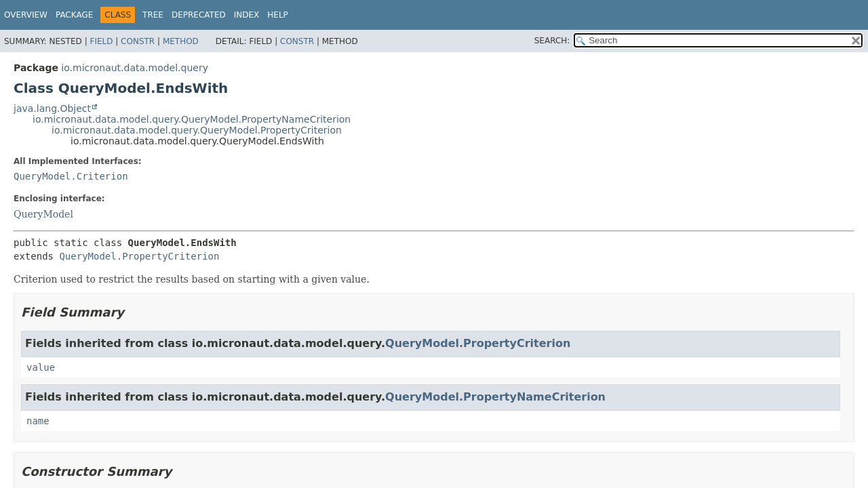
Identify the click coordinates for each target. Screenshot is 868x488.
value (41, 367)
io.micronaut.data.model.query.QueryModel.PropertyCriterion (197, 130)
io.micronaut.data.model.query (135, 68)
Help (278, 15)
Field (101, 41)
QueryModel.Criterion (71, 176)
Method (181, 41)
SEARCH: (552, 41)
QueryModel (43, 214)
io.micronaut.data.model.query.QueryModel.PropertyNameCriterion (192, 119)
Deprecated (199, 15)
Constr (138, 41)
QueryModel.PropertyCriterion (139, 256)
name (38, 421)
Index (247, 15)
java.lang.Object (52, 108)
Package (74, 15)
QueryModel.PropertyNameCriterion (495, 397)
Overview (26, 15)
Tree (153, 15)
